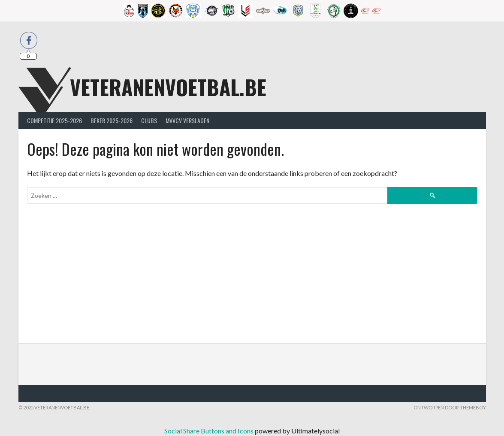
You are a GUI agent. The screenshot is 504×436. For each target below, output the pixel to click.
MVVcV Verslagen (187, 120)
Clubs (149, 120)
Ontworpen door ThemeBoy (450, 407)
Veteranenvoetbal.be (168, 87)
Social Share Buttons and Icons (209, 431)
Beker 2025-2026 (112, 120)
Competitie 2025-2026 (54, 120)
